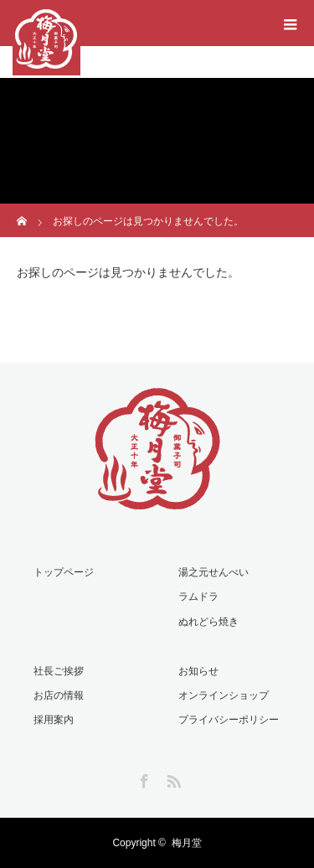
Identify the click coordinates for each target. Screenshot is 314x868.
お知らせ (198, 671)
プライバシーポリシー (229, 720)
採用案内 (54, 720)
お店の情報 (59, 695)
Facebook (142, 778)
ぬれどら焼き (208, 622)
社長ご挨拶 (59, 671)
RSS (172, 778)
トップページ (64, 572)
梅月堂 (187, 843)
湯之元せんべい (214, 572)
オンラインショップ (224, 695)
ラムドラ (198, 597)
